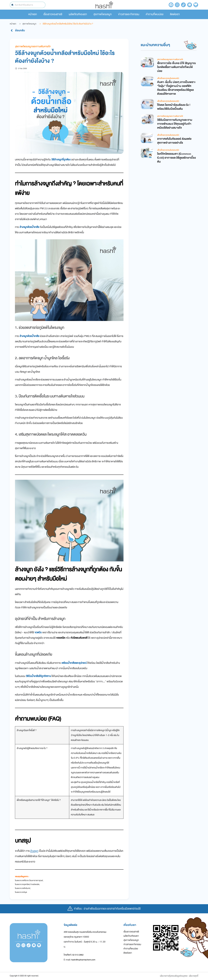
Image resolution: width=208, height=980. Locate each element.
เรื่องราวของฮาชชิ (53, 14)
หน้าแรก (33, 14)
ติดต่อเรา (175, 14)
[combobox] (28, 5)
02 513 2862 (78, 955)
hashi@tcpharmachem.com (83, 960)
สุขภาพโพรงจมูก (103, 14)
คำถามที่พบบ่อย (155, 14)
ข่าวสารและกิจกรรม (129, 14)
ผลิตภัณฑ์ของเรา (78, 14)
